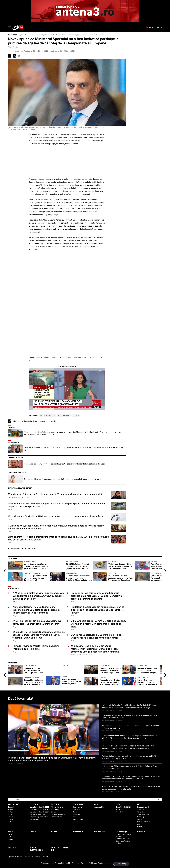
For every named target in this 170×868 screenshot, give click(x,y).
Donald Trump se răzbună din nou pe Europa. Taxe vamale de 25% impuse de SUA (148, 681)
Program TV (29, 857)
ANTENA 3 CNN (79, 27)
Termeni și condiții (63, 863)
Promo (37, 857)
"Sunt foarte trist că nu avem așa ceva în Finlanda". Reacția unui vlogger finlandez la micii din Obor (64, 464)
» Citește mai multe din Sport (22, 549)
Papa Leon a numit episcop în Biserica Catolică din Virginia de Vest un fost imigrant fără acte (131, 727)
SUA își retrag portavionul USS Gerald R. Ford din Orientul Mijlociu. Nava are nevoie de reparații (96, 636)
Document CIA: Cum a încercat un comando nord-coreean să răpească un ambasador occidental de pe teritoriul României (131, 778)
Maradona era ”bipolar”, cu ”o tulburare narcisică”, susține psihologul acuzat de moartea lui (55, 494)
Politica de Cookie (79, 863)
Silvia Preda (13, 47)
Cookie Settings (121, 864)
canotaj (76, 415)
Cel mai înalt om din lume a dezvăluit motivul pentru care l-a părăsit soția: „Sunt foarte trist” (37, 622)
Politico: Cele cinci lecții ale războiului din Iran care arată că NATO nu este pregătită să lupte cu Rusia (130, 757)
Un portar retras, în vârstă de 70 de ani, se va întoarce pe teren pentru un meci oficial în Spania (57, 516)
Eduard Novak (64, 415)
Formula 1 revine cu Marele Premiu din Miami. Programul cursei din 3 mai (36, 647)
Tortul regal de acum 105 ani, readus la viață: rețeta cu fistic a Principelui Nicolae (121, 565)
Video (152, 27)
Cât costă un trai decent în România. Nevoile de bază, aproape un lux (34, 681)
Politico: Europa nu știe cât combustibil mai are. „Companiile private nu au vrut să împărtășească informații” (131, 788)
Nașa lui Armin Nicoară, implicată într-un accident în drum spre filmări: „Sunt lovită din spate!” (148, 669)
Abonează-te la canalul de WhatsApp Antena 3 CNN (35, 421)
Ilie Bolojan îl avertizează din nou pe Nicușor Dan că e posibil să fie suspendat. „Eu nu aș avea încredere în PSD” (98, 610)
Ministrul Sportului (48, 415)
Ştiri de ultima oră (16, 857)
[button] (67, 389)
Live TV (159, 27)
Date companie (47, 863)
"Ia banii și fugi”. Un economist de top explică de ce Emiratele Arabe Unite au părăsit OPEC (130, 767)
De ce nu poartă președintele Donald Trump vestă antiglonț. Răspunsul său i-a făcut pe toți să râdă (79, 577)
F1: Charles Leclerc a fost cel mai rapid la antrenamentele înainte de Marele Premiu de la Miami (129, 717)
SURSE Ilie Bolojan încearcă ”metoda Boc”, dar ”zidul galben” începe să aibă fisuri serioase (79, 565)
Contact (45, 857)
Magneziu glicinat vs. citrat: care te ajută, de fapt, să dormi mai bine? (36, 577)
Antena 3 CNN (13, 35)
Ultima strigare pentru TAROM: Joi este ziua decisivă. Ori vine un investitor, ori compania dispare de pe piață (98, 624)
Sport (21, 35)
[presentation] (5, 570)
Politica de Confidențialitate (100, 863)
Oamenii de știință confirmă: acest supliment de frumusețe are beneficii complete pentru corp (62, 479)
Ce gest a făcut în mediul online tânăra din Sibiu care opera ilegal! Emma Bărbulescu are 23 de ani (110, 669)
